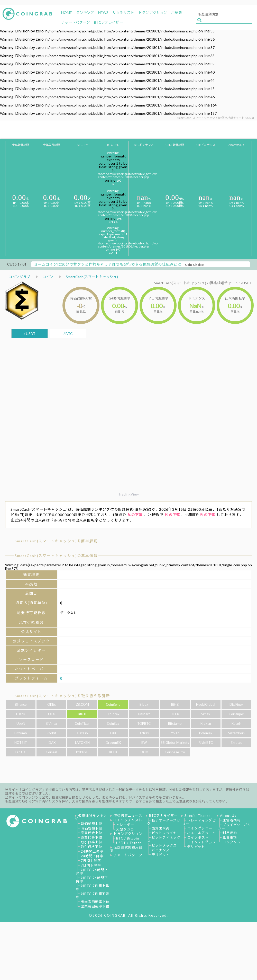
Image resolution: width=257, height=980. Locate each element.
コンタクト (232, 842)
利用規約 (230, 833)
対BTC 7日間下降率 (93, 895)
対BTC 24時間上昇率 (92, 872)
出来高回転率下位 (95, 906)
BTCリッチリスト (128, 820)
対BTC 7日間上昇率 (93, 888)
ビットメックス (164, 845)
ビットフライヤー (166, 833)
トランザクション (128, 834)
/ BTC (68, 334)
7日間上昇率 (91, 861)
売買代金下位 (91, 837)
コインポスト (198, 837)
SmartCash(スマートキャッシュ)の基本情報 (56, 556)
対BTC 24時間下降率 (92, 880)
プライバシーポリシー (235, 827)
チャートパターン (128, 855)
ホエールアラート (201, 833)
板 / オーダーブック (164, 822)
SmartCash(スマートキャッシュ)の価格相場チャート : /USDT (203, 283)
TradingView (128, 494)
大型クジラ (125, 829)
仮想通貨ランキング (91, 817)
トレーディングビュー (199, 822)
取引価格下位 (91, 847)
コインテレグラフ (201, 842)
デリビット (161, 855)
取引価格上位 (91, 842)
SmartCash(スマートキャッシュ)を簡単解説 (56, 541)
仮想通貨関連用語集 (126, 849)
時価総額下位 (91, 828)
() (61, 678)
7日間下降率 (91, 865)
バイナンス (161, 850)
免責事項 (230, 837)
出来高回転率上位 (95, 902)
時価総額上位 (91, 824)
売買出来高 (161, 828)
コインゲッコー (200, 828)
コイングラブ (20, 277)
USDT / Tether (129, 843)
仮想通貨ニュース (128, 816)
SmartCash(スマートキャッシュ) (92, 277)
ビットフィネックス (164, 839)
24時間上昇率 (92, 851)
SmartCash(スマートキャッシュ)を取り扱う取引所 (62, 696)
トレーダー (125, 825)
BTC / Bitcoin (128, 838)
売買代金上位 (91, 833)
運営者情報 (232, 820)
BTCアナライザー (163, 816)
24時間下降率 (92, 856)
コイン (48, 277)
